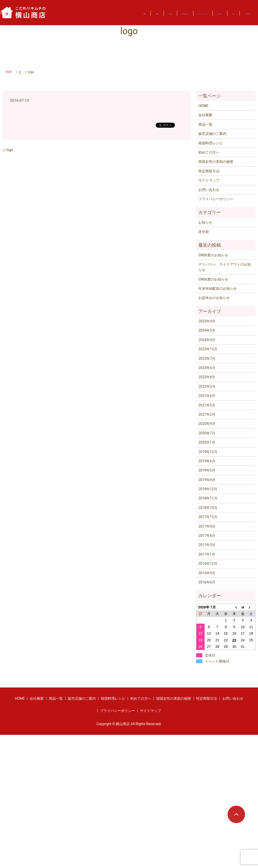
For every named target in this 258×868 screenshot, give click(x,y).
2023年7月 (207, 359)
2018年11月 (208, 498)
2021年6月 (207, 396)
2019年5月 (207, 470)
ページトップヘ (236, 814)
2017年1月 (207, 554)
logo (10, 150)
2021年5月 (207, 405)
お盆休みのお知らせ (214, 298)
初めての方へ (228, 10)
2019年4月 (207, 480)
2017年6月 (207, 536)
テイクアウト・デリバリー (186, 10)
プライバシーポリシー (216, 199)
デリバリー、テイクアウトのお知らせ (225, 267)
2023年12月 (208, 349)
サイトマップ (209, 180)
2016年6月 (207, 582)
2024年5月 (207, 330)
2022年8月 (207, 377)
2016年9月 (207, 573)
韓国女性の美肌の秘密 (216, 162)
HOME (63, 10)
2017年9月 (207, 526)
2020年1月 (207, 442)
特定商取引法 (209, 171)
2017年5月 (207, 545)
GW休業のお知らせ (213, 255)
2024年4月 (207, 340)
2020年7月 (207, 433)
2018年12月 (208, 489)
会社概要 (85, 10)
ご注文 (74, 15)
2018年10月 (208, 508)
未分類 (204, 232)
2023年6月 (207, 368)
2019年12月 (208, 452)
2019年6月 (207, 461)
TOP (8, 72)
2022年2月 (207, 386)
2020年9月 (207, 424)
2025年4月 (207, 321)
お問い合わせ (101, 15)
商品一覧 (110, 10)
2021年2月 (207, 414)
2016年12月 (208, 564)
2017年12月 (208, 517)
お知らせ (205, 222)
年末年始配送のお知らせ (218, 289)
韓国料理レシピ (211, 143)
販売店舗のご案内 (141, 10)
